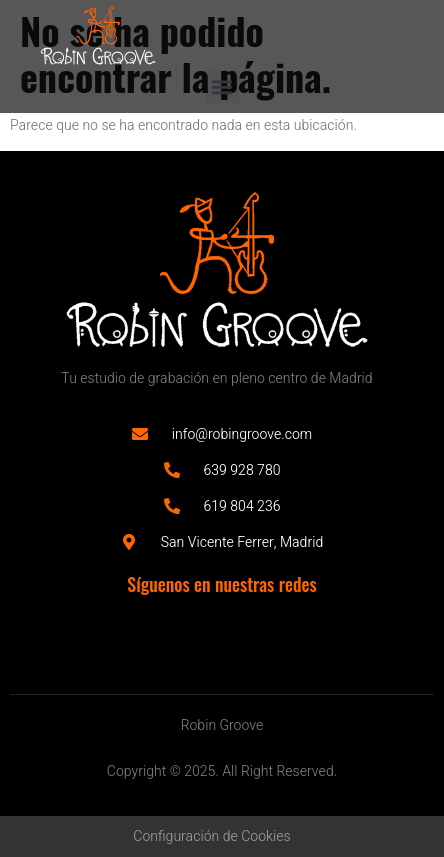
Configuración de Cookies (211, 836)
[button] (222, 86)
